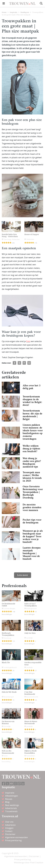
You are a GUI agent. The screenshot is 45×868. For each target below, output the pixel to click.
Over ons (9, 822)
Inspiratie (13, 12)
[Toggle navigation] (4, 4)
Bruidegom (25, 12)
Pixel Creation (37, 862)
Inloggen (9, 828)
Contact (9, 831)
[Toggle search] (41, 4)
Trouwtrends (11, 811)
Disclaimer (10, 834)
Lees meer (23, 575)
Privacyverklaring (13, 840)
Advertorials (11, 808)
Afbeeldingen (12, 796)
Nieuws (9, 799)
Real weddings (12, 805)
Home (4, 12)
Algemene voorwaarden (16, 837)
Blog (7, 802)
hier (28, 341)
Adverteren (10, 825)
